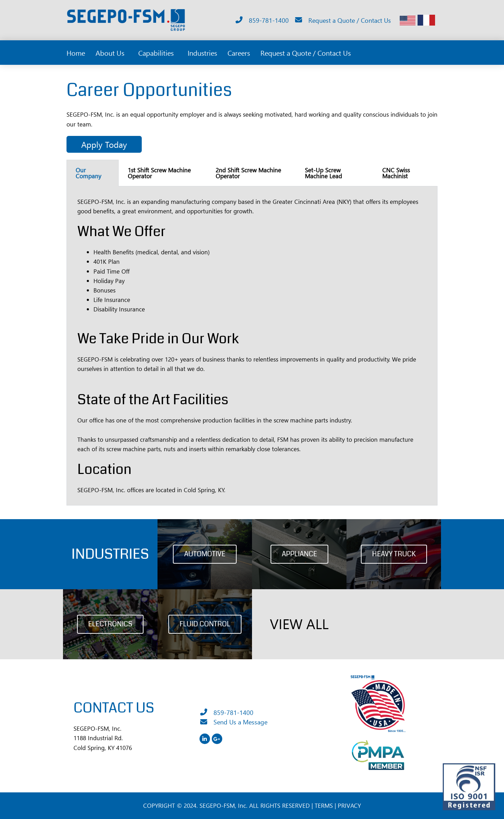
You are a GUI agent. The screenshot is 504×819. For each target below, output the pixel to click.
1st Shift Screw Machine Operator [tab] (159, 173)
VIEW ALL (299, 624)
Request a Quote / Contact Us (306, 53)
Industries (202, 53)
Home (76, 53)
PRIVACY (349, 806)
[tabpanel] (252, 346)
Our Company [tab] (88, 173)
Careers (239, 53)
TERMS (324, 806)
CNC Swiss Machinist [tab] (396, 173)
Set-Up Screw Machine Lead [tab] (323, 173)
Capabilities (158, 53)
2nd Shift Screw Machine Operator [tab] (248, 173)
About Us (112, 53)
